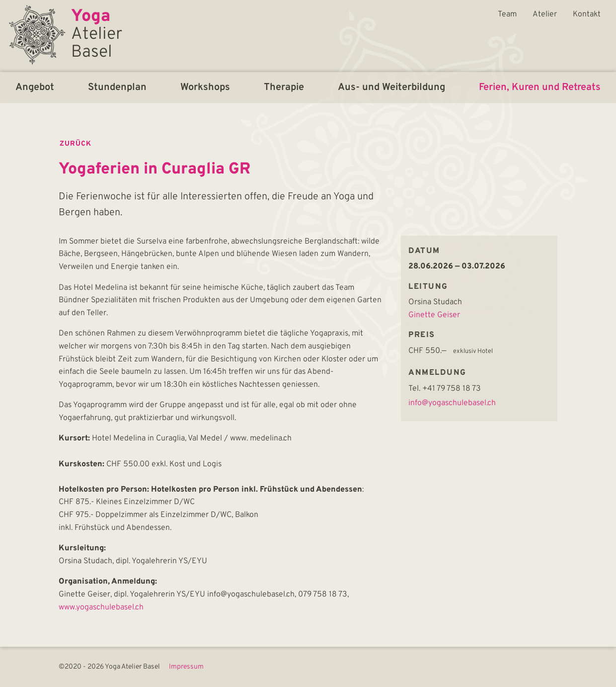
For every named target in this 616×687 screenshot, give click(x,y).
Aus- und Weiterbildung (391, 87)
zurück (76, 144)
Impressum (186, 667)
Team (507, 14)
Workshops (205, 87)
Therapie (284, 87)
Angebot (35, 87)
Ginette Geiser (434, 315)
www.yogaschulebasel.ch (101, 607)
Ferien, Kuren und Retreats (540, 87)
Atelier (545, 14)
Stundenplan (117, 87)
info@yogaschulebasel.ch (452, 403)
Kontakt (587, 14)
